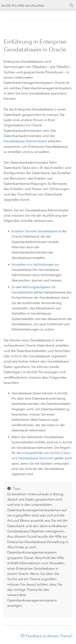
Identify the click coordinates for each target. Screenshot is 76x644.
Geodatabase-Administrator (25, 141)
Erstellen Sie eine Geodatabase (34, 231)
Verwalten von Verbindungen (33, 264)
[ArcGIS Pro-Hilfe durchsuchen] (34, 6)
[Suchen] (72, 5)
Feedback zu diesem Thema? (49, 636)
